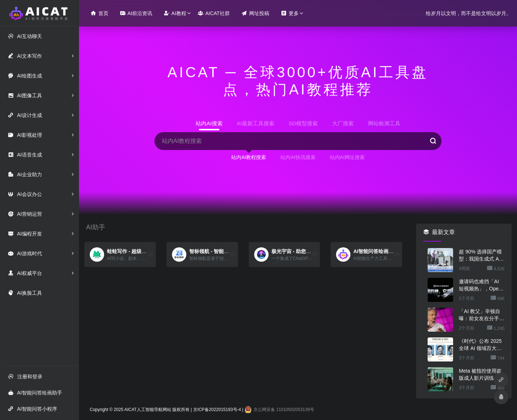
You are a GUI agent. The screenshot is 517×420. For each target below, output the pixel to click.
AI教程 (175, 13)
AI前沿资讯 (136, 13)
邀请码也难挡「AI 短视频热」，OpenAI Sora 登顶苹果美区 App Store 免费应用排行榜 (481, 285)
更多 (290, 13)
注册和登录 (25, 376)
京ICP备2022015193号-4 (217, 410)
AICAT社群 (214, 13)
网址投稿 (255, 13)
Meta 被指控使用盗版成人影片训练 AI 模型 (480, 375)
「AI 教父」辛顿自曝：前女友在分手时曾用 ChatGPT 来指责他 (481, 315)
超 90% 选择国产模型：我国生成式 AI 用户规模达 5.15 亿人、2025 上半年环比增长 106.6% (480, 256)
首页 (99, 13)
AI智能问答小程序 (32, 409)
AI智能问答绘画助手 (35, 393)
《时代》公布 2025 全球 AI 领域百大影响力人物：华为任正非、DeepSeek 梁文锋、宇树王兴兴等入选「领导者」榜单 (481, 345)
